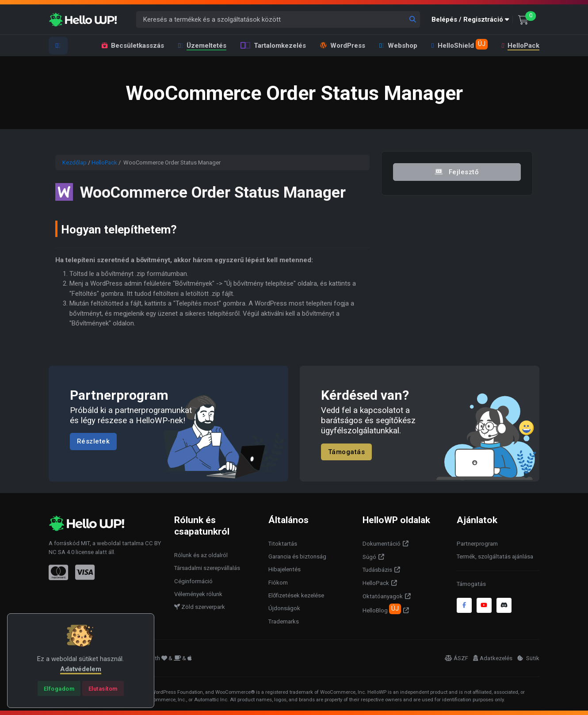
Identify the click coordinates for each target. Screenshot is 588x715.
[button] (472, 20)
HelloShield (459, 44)
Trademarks (284, 621)
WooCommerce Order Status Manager (221, 192)
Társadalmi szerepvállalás (207, 568)
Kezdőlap (74, 162)
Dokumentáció (382, 544)
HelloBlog (382, 609)
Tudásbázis (377, 570)
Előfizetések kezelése (296, 595)
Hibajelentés (284, 569)
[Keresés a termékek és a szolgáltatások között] (278, 20)
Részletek (94, 442)
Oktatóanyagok (383, 596)
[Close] (59, 688)
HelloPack (520, 46)
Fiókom (278, 583)
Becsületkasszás (133, 46)
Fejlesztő (457, 172)
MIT (85, 543)
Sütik (528, 658)
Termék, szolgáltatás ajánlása (495, 556)
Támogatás (347, 452)
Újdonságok (284, 608)
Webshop (398, 46)
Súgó (369, 557)
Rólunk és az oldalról (201, 555)
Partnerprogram (477, 544)
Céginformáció (193, 581)
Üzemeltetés (202, 46)
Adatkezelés (493, 658)
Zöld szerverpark (200, 607)
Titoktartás (283, 544)
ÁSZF (456, 658)
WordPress (343, 46)
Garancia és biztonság (297, 556)
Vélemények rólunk (198, 594)
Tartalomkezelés (273, 46)
